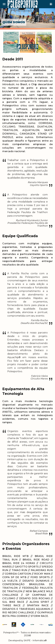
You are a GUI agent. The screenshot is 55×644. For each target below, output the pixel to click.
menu (4, 4)
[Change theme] (51, 4)
